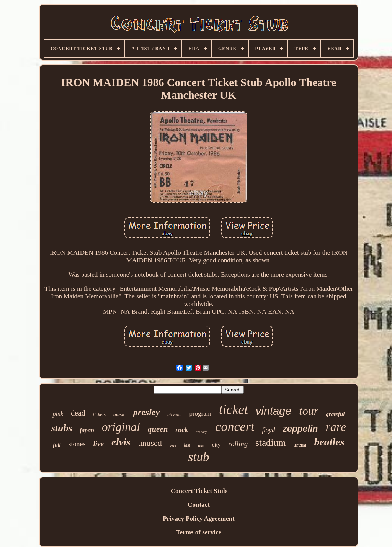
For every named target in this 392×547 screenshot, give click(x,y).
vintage (274, 411)
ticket (234, 410)
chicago (202, 432)
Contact (199, 505)
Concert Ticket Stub (199, 491)
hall (201, 446)
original (121, 427)
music (119, 414)
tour (309, 411)
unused (150, 443)
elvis (121, 442)
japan (87, 430)
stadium (270, 443)
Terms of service (199, 532)
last (187, 445)
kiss (173, 446)
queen (158, 429)
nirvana (174, 414)
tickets (99, 414)
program (200, 414)
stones (77, 444)
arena (300, 445)
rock (182, 430)
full (57, 445)
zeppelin (300, 429)
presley (146, 412)
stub (198, 457)
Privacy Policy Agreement (199, 518)
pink (58, 414)
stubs (62, 428)
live (99, 444)
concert (235, 427)
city (216, 445)
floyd (268, 430)
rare (336, 427)
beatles (329, 442)
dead (78, 413)
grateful (335, 414)
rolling (238, 444)
